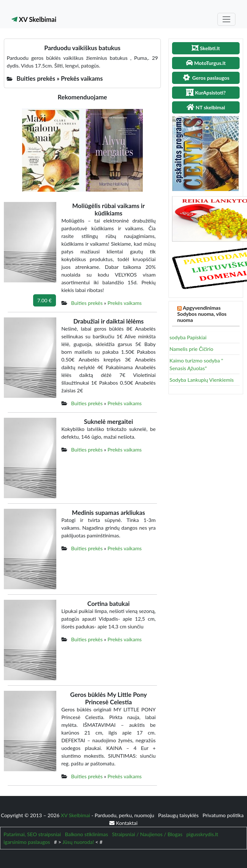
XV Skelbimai (34, 19)
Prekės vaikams (124, 303)
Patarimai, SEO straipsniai (32, 834)
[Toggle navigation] (226, 19)
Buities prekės (87, 303)
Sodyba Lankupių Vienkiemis (202, 380)
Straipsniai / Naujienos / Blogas (147, 834)
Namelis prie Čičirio (191, 349)
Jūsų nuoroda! (78, 842)
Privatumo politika (223, 815)
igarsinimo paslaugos (27, 842)
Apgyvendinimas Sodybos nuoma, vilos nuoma (202, 314)
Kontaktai (123, 823)
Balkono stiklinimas (87, 834)
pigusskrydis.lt (202, 834)
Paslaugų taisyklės (179, 815)
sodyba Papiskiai (188, 337)
